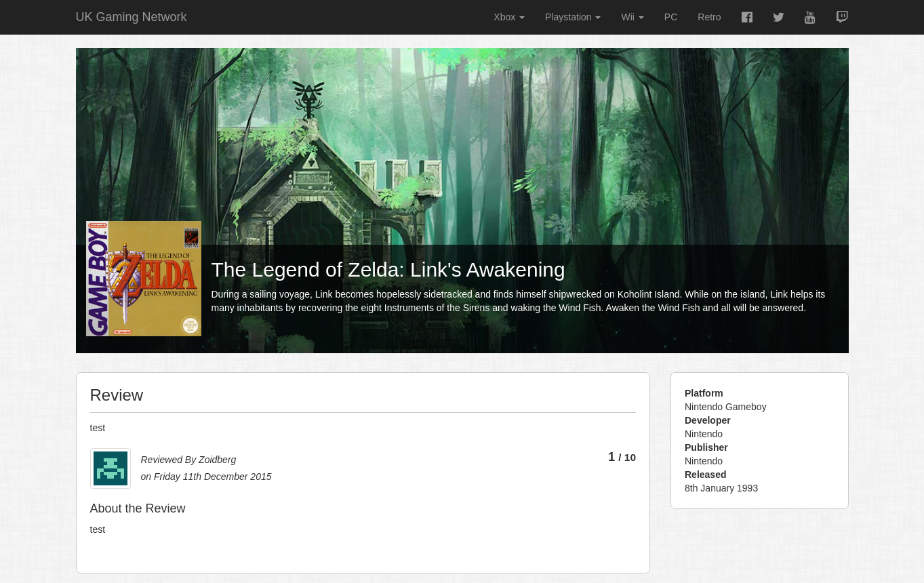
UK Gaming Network (132, 17)
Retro (709, 17)
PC (671, 17)
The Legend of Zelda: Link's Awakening (388, 269)
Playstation (573, 17)
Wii (632, 17)
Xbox (509, 17)
